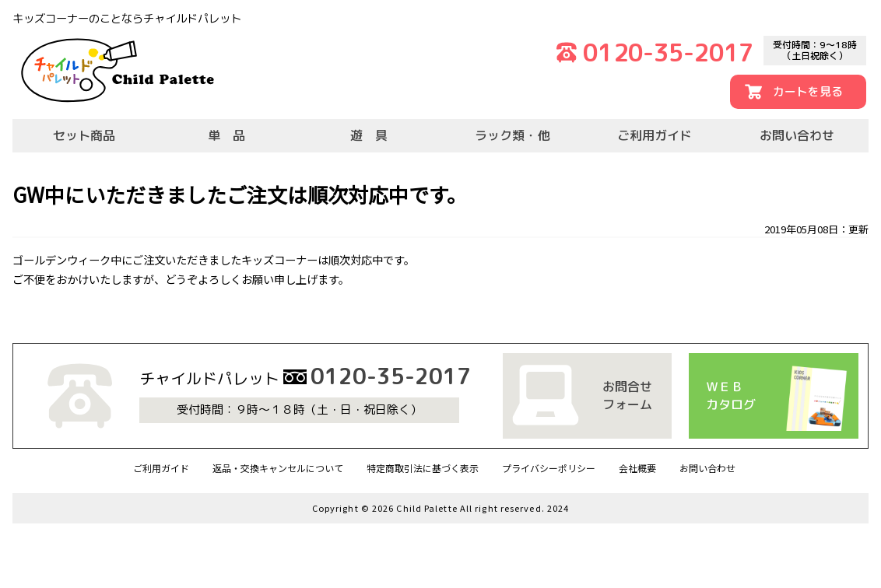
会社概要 (637, 468)
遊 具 (369, 135)
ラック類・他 (512, 135)
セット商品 (84, 135)
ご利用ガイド (655, 135)
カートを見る (808, 91)
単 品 (226, 135)
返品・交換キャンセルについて (278, 468)
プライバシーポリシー (549, 468)
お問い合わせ (797, 135)
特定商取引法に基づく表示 (423, 468)
